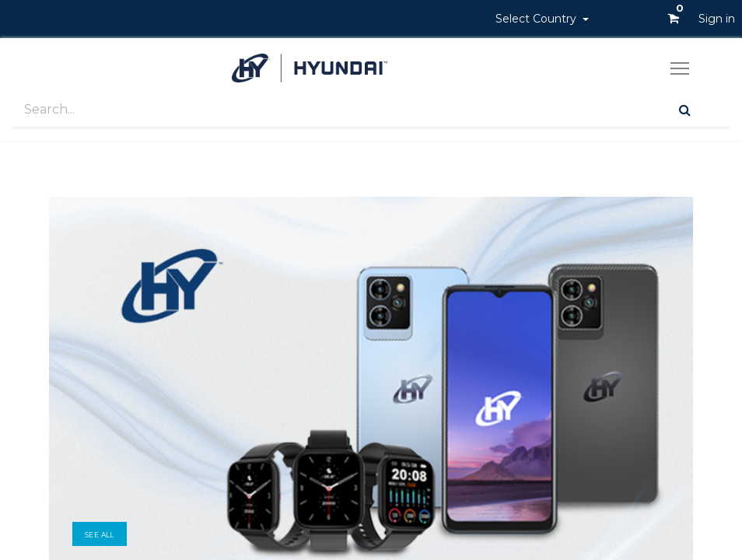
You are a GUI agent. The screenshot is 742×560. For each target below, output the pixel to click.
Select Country (537, 19)
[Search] (685, 110)
